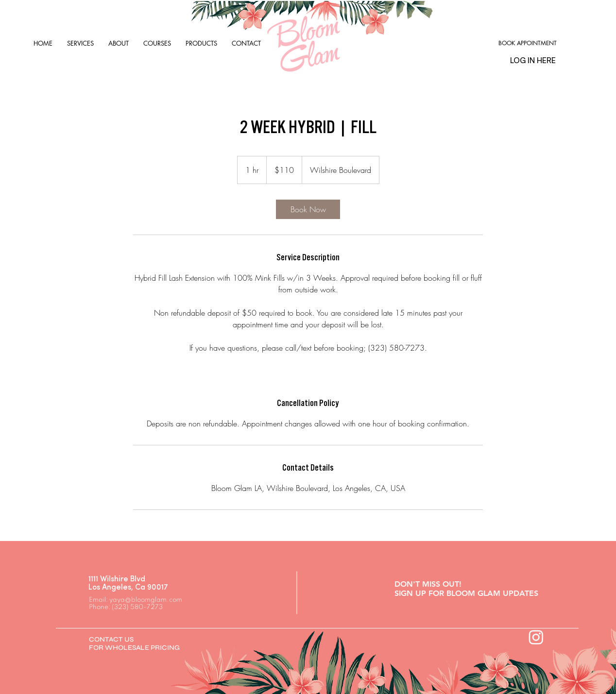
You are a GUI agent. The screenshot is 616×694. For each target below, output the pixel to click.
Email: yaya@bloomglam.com (136, 600)
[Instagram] (536, 637)
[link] (308, 209)
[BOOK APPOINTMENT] (528, 43)
